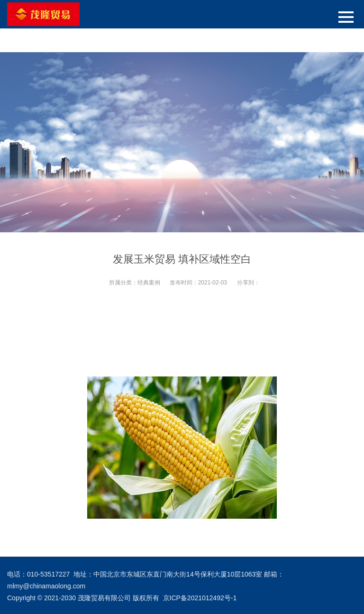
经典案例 (149, 283)
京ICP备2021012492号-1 (200, 598)
